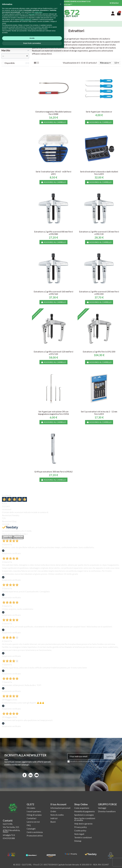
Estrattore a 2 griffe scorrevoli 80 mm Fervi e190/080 (53, 233)
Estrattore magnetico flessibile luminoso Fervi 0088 (53, 113)
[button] (61, 824)
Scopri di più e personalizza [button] (32, 863)
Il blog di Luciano (34, 815)
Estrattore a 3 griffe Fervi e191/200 (99, 352)
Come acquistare (82, 808)
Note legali (79, 834)
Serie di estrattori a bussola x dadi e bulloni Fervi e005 (99, 173)
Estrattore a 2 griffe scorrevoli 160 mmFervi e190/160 (53, 293)
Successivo (18, 537)
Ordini (53, 811)
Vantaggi (102, 808)
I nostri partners (34, 811)
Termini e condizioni (83, 837)
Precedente (7, 537)
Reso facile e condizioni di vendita (85, 819)
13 (117, 63)
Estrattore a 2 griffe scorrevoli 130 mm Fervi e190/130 (99, 233)
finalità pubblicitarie (26, 840)
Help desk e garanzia (83, 824)
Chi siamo (31, 808)
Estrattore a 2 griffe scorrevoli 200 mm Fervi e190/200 (99, 293)
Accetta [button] (32, 858)
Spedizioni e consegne (84, 815)
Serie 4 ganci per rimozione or (99, 112)
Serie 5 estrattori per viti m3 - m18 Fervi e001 (53, 173)
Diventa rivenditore (107, 811)
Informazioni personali (60, 808)
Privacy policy (81, 827)
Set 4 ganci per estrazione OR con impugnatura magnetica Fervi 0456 (53, 413)
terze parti (32, 834)
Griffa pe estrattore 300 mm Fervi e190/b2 (53, 472)
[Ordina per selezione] (105, 63)
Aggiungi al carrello (53, 122)
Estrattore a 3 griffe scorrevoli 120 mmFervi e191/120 (53, 353)
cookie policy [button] (38, 832)
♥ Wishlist (114, 3)
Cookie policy (80, 831)
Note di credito (57, 815)
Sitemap (78, 841)
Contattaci (31, 818)
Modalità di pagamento (85, 811)
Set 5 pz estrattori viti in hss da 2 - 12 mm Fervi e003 (99, 413)
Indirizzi (54, 818)
